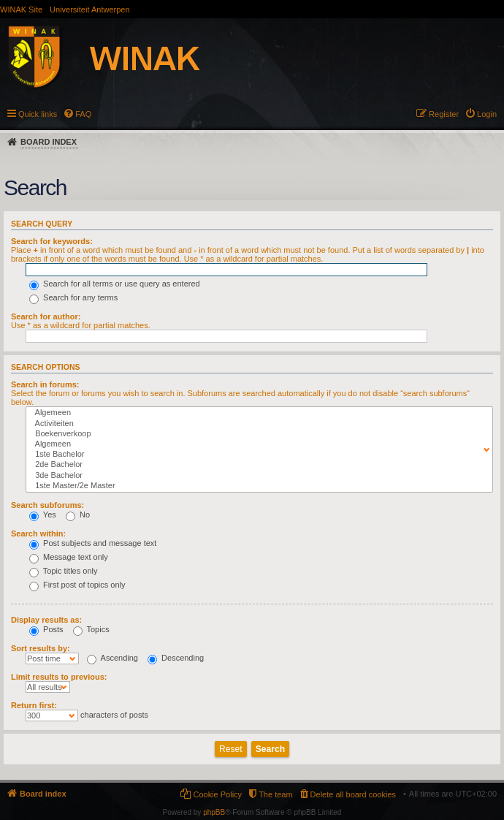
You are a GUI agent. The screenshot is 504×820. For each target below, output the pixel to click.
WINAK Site (21, 10)
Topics (91, 629)
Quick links (38, 114)
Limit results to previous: (59, 677)
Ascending (112, 658)
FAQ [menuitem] (83, 114)
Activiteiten (256, 424)
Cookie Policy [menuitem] (217, 794)
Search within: (38, 534)
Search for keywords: (52, 241)
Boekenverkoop (256, 434)
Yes (43, 515)
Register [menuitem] (444, 114)
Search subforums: (47, 505)
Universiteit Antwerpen (89, 10)
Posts (46, 629)
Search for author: (46, 316)
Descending (176, 658)
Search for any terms (73, 297)
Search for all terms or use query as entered (115, 284)
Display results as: (46, 620)
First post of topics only (77, 585)
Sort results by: (41, 648)
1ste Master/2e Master (256, 486)
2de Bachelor (256, 465)
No (78, 515)
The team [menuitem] (275, 794)
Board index (49, 142)
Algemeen (256, 413)
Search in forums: (45, 384)
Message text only (69, 557)
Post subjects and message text (93, 543)
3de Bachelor (256, 476)
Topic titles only (63, 571)
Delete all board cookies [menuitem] (353, 794)
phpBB (214, 812)
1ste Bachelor (256, 455)
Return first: (34, 705)
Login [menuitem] (487, 114)
